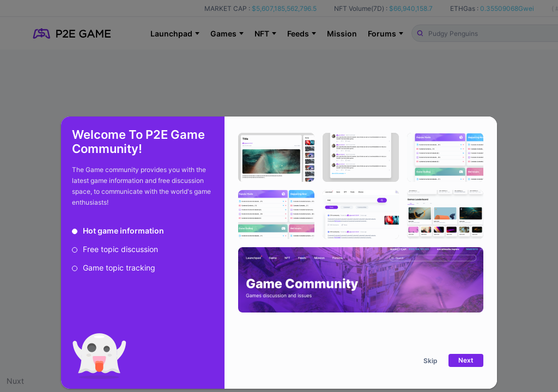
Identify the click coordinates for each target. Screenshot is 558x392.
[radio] (118, 231)
